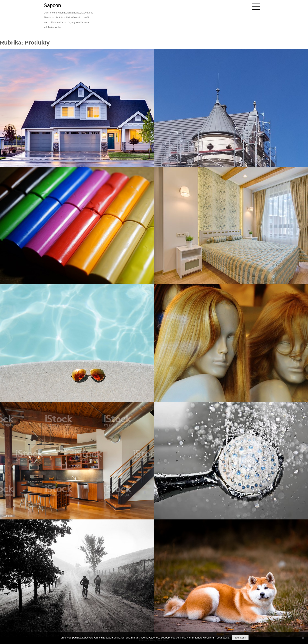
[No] (303, 638)
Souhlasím (240, 638)
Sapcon (52, 5)
